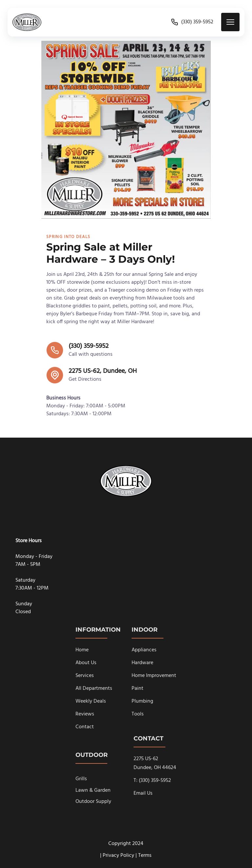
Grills (81, 779)
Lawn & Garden (93, 791)
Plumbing (142, 701)
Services (85, 676)
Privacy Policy (118, 856)
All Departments (94, 688)
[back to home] (27, 22)
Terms (145, 856)
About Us (86, 663)
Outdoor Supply (93, 802)
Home (82, 650)
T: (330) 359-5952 (152, 781)
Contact (85, 727)
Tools (138, 714)
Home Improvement (154, 676)
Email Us (143, 793)
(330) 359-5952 (192, 22)
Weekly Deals (91, 701)
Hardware (142, 663)
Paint (137, 688)
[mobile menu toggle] (230, 22)
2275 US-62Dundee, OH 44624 (155, 763)
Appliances (144, 650)
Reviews (85, 714)
